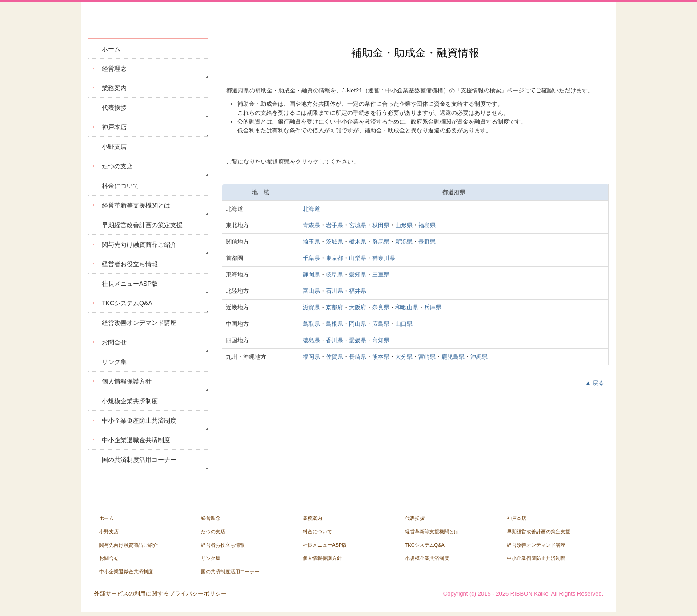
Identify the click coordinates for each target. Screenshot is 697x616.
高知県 (381, 340)
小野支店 (114, 147)
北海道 (311, 209)
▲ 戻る (595, 383)
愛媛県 (358, 340)
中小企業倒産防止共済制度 (139, 420)
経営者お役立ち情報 (130, 264)
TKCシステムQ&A (127, 303)
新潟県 (404, 242)
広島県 (381, 324)
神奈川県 (384, 258)
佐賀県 (334, 357)
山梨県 (358, 258)
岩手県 (334, 225)
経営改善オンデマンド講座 (139, 323)
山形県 (404, 225)
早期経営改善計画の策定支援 (142, 225)
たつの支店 (117, 166)
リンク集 (114, 362)
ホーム (111, 49)
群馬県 (381, 242)
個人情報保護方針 (127, 381)
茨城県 (334, 242)
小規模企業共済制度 (130, 401)
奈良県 (381, 307)
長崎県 (358, 357)
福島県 (427, 225)
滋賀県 (311, 307)
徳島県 (311, 340)
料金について (120, 186)
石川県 (334, 291)
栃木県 (358, 242)
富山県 (311, 291)
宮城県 (358, 225)
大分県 (404, 357)
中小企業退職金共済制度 (136, 440)
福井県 (358, 291)
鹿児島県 (453, 357)
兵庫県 (433, 307)
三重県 (381, 274)
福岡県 (311, 357)
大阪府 (358, 307)
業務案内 (114, 88)
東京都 (334, 258)
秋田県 (381, 225)
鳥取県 (311, 324)
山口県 (404, 324)
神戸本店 (114, 127)
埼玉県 (311, 242)
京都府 (334, 307)
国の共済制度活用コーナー (139, 460)
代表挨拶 (114, 108)
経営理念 (114, 68)
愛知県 (358, 274)
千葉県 (311, 258)
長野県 (427, 242)
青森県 (311, 225)
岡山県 (358, 324)
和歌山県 (407, 307)
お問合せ (114, 342)
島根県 (334, 324)
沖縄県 (479, 357)
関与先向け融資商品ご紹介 (139, 244)
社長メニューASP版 (130, 284)
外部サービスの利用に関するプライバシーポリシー (160, 594)
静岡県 (311, 274)
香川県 (334, 340)
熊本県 (381, 357)
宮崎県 (427, 357)
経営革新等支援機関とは (136, 205)
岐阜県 (334, 274)
